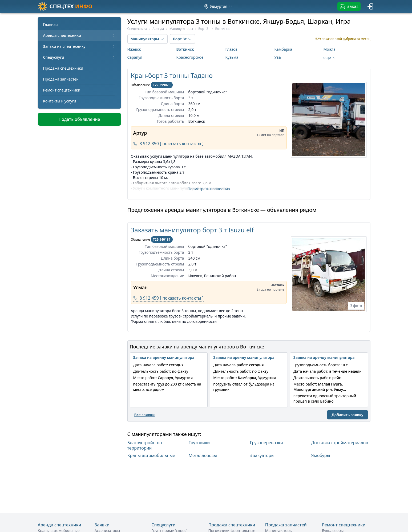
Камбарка (283, 49)
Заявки (102, 525)
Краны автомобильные (151, 455)
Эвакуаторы (262, 455)
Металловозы (203, 455)
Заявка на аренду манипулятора (164, 357)
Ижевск (134, 49)
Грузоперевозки (266, 443)
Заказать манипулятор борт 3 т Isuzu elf (192, 230)
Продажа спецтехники (63, 68)
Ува (278, 57)
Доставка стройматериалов (340, 443)
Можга (330, 49)
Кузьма (232, 57)
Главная (51, 24)
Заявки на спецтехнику (79, 46)
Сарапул (135, 57)
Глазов (232, 49)
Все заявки (145, 415)
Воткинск (185, 49)
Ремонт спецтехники (62, 90)
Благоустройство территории (145, 445)
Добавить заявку (347, 415)
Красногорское (190, 57)
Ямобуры (321, 455)
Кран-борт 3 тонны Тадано (172, 75)
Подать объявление (79, 119)
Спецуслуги (79, 57)
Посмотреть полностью (209, 189)
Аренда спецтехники (79, 35)
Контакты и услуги (60, 101)
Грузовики (199, 443)
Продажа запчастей (61, 79)
